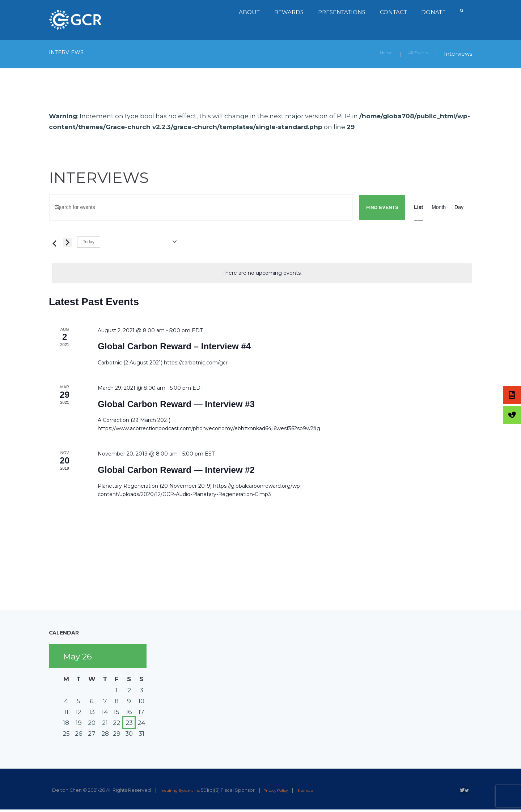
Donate (432, 12)
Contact (392, 12)
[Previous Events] (53, 242)
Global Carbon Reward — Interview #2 (176, 469)
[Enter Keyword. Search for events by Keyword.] (201, 207)
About (248, 12)
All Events (415, 54)
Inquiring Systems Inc (185, 790)
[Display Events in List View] (418, 207)
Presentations (340, 12)
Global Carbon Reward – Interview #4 (174, 346)
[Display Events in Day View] (459, 207)
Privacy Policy (290, 790)
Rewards (287, 12)
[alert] (262, 273)
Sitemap (326, 790)
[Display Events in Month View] (439, 207)
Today (89, 242)
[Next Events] (67, 242)
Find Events (382, 207)
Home (376, 54)
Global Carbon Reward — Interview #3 (176, 404)
